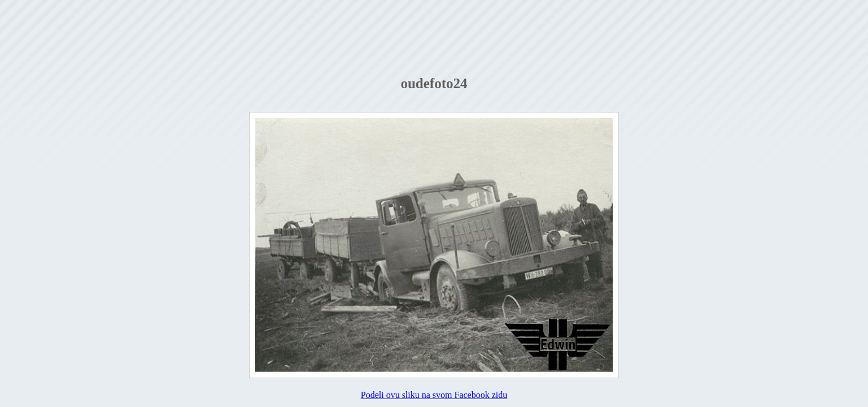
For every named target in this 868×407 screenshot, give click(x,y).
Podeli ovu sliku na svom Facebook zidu (434, 395)
